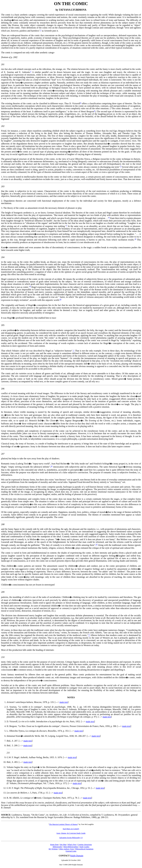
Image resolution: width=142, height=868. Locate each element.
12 (52, 466)
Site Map (63, 844)
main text (64, 702)
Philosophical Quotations (84, 849)
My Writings (53, 849)
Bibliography (57, 847)
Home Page (54, 844)
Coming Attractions (85, 844)
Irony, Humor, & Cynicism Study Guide (71, 833)
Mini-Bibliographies (71, 847)
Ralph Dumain (77, 856)
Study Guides (84, 847)
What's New (72, 844)
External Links (71, 851)
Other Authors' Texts (66, 849)
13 (96, 544)
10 (60, 299)
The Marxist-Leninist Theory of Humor (63, 824)
